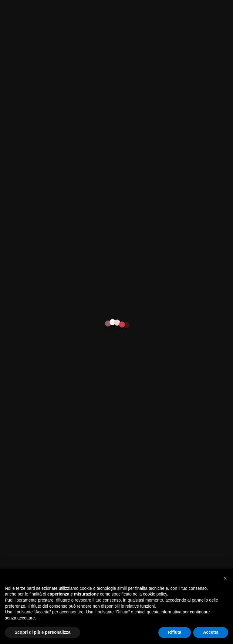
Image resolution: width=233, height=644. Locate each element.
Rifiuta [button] (175, 632)
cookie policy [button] (155, 594)
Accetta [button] (211, 632)
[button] (225, 578)
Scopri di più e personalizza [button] (42, 632)
